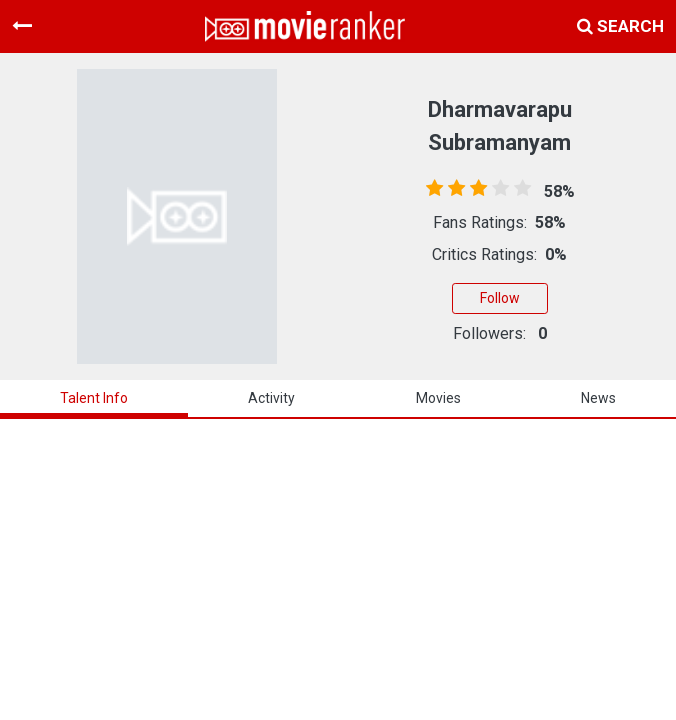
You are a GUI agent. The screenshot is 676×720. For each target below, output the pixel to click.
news (598, 398)
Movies (438, 398)
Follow (500, 298)
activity (271, 398)
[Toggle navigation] (22, 26)
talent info (94, 398)
